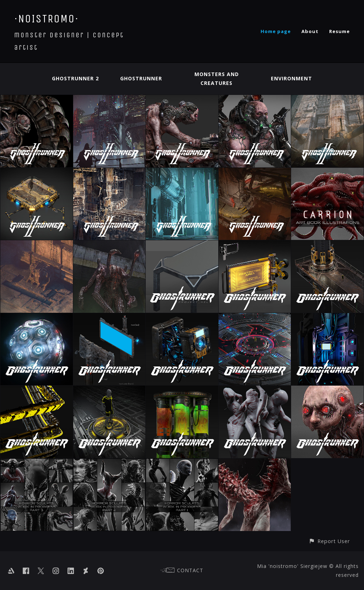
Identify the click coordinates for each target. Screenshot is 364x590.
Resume (339, 31)
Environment (291, 78)
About (310, 31)
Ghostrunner (141, 78)
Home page (276, 31)
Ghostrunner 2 (75, 78)
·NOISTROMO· (47, 19)
